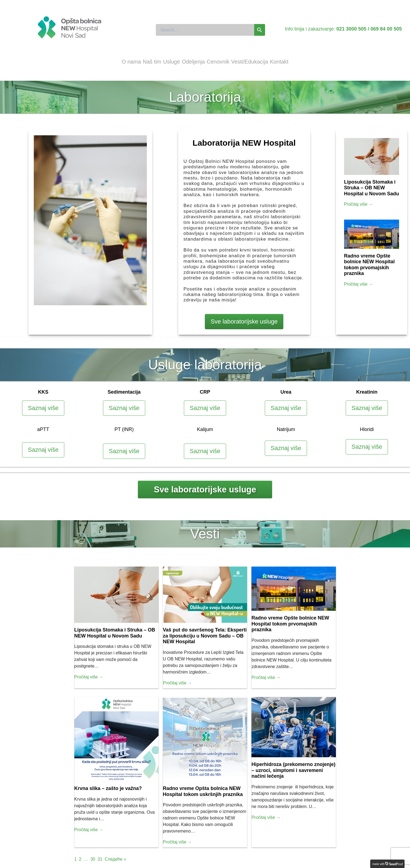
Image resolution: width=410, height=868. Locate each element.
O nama (131, 62)
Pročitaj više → (359, 204)
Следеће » (115, 859)
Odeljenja (193, 62)
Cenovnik (218, 62)
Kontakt (279, 62)
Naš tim (152, 62)
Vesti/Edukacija (250, 62)
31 (100, 859)
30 (93, 859)
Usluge (172, 62)
